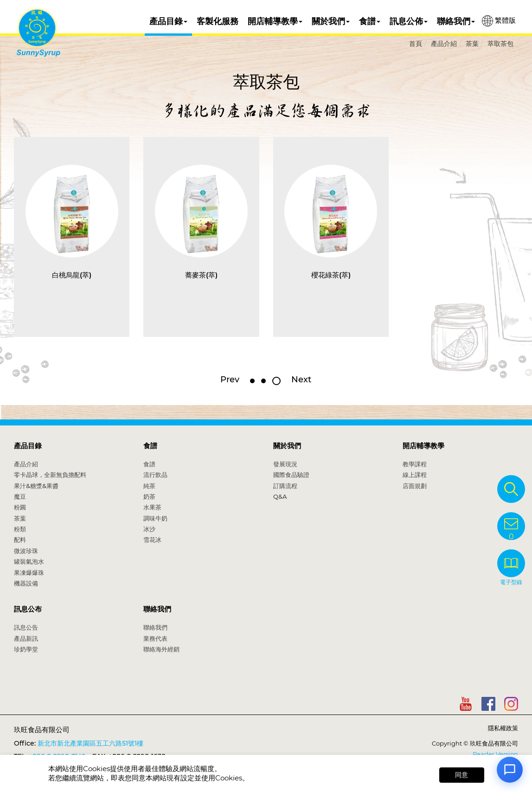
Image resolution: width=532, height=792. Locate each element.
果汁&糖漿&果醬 (36, 486)
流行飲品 (155, 475)
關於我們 (331, 21)
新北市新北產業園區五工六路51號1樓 (90, 743)
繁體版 (499, 21)
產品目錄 (168, 21)
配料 (20, 540)
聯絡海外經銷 (161, 649)
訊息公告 (26, 627)
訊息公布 (28, 609)
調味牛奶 (155, 518)
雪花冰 (152, 540)
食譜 (370, 21)
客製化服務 (218, 21)
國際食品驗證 (291, 475)
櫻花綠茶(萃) (331, 275)
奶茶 (149, 496)
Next (301, 380)
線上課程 (415, 475)
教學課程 (415, 464)
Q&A (280, 496)
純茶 (149, 486)
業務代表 (155, 638)
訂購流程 (285, 486)
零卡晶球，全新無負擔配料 (50, 475)
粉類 (20, 529)
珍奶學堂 (26, 649)
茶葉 (472, 44)
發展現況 (285, 464)
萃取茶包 (500, 44)
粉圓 (20, 507)
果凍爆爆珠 (29, 573)
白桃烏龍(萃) (72, 275)
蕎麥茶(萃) (201, 275)
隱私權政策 (503, 728)
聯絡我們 (456, 21)
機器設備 (26, 583)
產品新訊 (26, 638)
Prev (230, 380)
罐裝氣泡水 (29, 561)
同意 (461, 775)
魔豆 (20, 496)
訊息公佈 (409, 21)
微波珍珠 (26, 551)
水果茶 (152, 507)
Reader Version (495, 754)
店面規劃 (415, 486)
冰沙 (149, 529)
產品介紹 (444, 44)
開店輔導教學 (275, 21)
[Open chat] (510, 770)
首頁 (416, 44)
